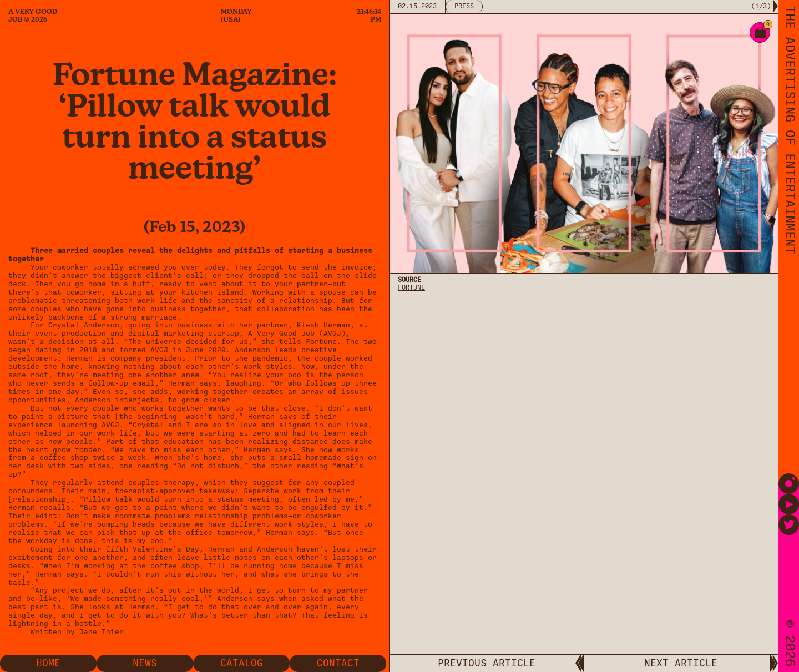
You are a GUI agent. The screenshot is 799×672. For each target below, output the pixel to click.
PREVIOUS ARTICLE (487, 663)
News (145, 663)
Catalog (242, 663)
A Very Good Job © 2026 (33, 16)
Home (48, 663)
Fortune (411, 287)
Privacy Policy (424, 389)
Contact (338, 663)
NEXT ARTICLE (681, 663)
